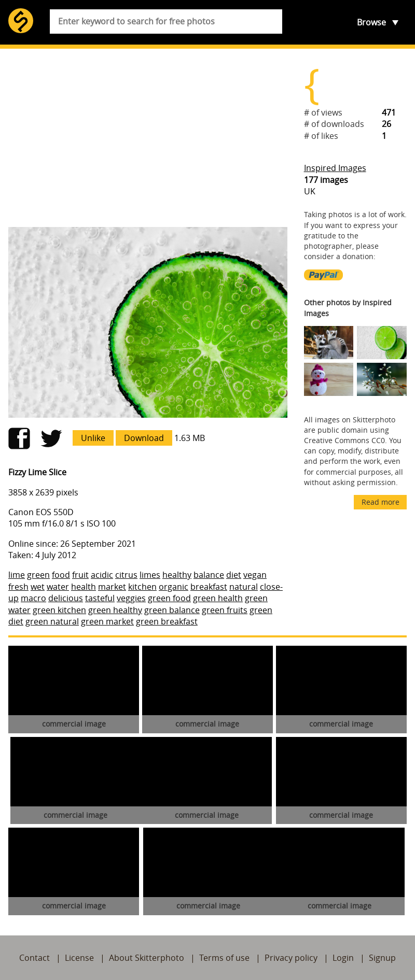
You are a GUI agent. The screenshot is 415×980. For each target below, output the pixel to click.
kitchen (142, 587)
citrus (126, 575)
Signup (382, 958)
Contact (34, 958)
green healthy (115, 610)
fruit (80, 575)
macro (33, 598)
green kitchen (59, 610)
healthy (177, 575)
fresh (18, 587)
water (58, 587)
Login (343, 958)
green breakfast (167, 621)
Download (144, 438)
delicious (66, 598)
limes (150, 575)
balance (209, 575)
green (38, 575)
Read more (381, 502)
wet (38, 587)
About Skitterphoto (147, 958)
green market (107, 621)
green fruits (225, 610)
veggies (131, 598)
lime (17, 575)
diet (234, 575)
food (61, 575)
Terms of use (224, 958)
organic (174, 587)
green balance (172, 610)
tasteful (100, 598)
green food (169, 598)
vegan (255, 575)
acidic (102, 575)
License (79, 958)
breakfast (209, 587)
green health (218, 598)
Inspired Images (335, 168)
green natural (52, 621)
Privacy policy (291, 958)
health (84, 587)
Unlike (93, 438)
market (112, 587)
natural (244, 587)
